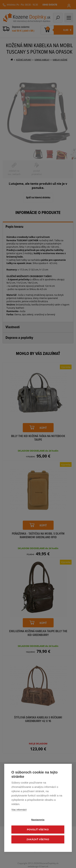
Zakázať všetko (38, 839)
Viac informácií (19, 810)
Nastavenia (38, 820)
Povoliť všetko (38, 830)
